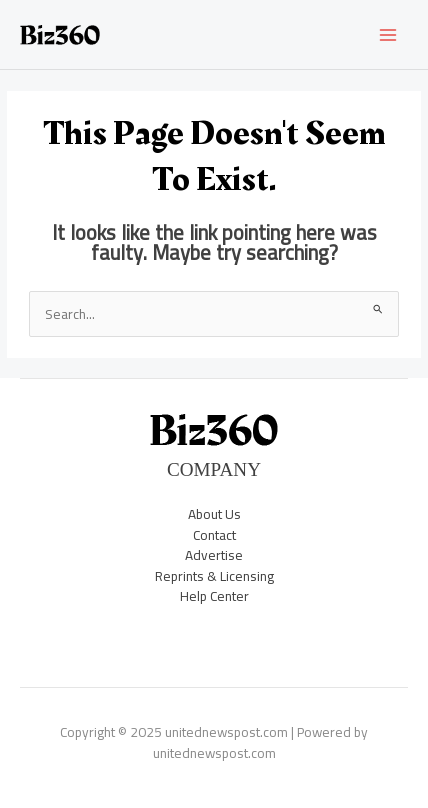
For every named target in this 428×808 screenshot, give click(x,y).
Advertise (214, 555)
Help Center (214, 596)
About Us (214, 514)
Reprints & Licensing (214, 576)
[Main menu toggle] (388, 34)
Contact (214, 535)
